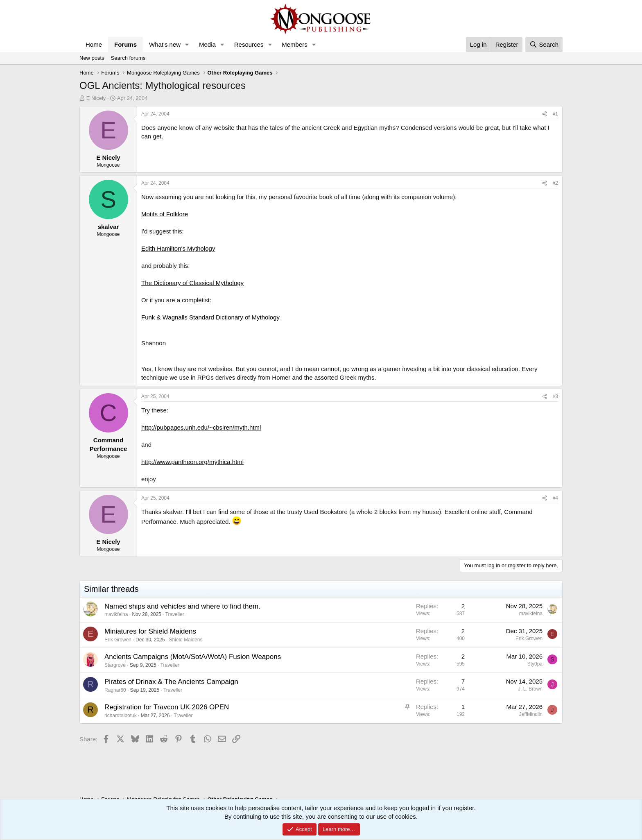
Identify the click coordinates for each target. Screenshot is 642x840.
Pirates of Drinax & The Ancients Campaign (171, 682)
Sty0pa (535, 664)
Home (94, 44)
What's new (165, 44)
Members (295, 44)
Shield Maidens (185, 640)
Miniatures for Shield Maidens (150, 631)
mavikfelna (116, 614)
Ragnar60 (115, 690)
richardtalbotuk (121, 715)
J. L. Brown (530, 689)
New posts (92, 58)
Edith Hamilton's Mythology (178, 248)
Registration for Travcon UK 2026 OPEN (167, 707)
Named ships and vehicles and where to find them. (182, 606)
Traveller (175, 614)
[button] (187, 44)
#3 (555, 396)
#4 (555, 498)
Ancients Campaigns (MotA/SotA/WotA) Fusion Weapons (193, 657)
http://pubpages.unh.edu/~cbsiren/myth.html (201, 427)
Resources (249, 44)
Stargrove (115, 665)
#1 (555, 114)
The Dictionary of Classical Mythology (192, 283)
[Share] (545, 114)
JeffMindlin (531, 714)
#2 (555, 183)
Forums (125, 44)
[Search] (544, 44)
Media (207, 44)
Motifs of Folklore (165, 214)
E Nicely (96, 98)
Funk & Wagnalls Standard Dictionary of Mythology (210, 317)
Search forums (128, 58)
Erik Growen (118, 640)
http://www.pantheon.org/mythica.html (192, 462)
